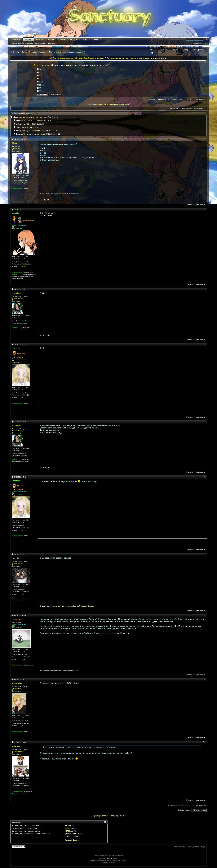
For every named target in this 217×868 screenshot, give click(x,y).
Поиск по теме (186, 108)
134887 (24, 659)
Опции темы (174, 108)
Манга (62, 40)
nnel (93, 606)
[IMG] (67, 831)
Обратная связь (180, 847)
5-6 (39, 76)
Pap (68, 606)
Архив (197, 847)
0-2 (39, 70)
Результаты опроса (55, 94)
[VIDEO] (68, 834)
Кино (96, 40)
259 (23, 594)
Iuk (74, 606)
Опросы (43, 52)
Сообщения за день (19, 43)
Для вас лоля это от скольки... (31, 117)
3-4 (39, 73)
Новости (17, 40)
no (60, 606)
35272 (24, 267)
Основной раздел (29, 52)
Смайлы (68, 828)
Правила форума (72, 840)
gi (82, 606)
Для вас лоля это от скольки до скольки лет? (111, 104)
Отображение (199, 108)
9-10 (40, 82)
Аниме (51, 40)
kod (54, 606)
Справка (30, 43)
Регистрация (198, 50)
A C (88, 606)
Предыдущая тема (101, 816)
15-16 (40, 91)
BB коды (69, 826)
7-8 (39, 79)
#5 (205, 422)
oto (77, 606)
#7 (205, 554)
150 (23, 726)
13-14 (40, 88)
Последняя (201, 99)
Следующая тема (117, 816)
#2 (205, 209)
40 (22, 398)
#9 (205, 679)
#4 (205, 344)
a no (71, 606)
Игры (85, 40)
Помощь (185, 50)
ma (84, 606)
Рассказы (74, 40)
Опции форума (40, 43)
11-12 (40, 85)
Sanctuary (190, 847)
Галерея (40, 40)
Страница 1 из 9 (176, 99)
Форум (28, 40)
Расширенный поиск (199, 43)
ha (90, 606)
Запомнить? (157, 53)
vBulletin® (109, 859)
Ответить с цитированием (196, 205)
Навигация (52, 43)
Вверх (204, 810)
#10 (204, 742)
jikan (64, 606)
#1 (205, 139)
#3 (205, 289)
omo (57, 606)
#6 (205, 477)
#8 (205, 615)
